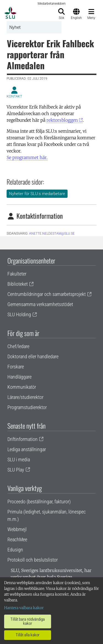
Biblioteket (18, 284)
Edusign (15, 550)
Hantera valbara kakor (24, 608)
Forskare (16, 367)
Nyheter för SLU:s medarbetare (37, 194)
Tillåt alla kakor (28, 635)
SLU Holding (19, 314)
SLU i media (19, 460)
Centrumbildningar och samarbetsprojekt (47, 294)
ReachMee (17, 539)
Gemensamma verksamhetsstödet (40, 304)
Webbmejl (17, 529)
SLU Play (16, 470)
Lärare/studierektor (25, 397)
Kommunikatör (22, 387)
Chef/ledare (18, 346)
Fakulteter (17, 274)
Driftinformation (23, 439)
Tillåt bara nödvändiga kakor (28, 621)
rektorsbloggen (62, 120)
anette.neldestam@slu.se (52, 234)
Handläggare (20, 377)
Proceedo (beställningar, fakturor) (39, 502)
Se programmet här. (27, 157)
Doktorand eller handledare (33, 356)
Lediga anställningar (27, 449)
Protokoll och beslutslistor (33, 560)
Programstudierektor (27, 407)
